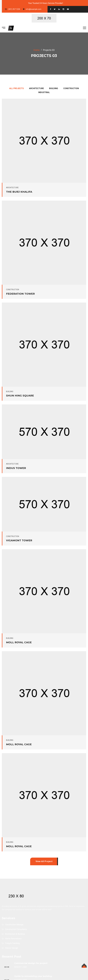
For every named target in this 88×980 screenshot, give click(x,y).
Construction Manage (14, 925)
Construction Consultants (16, 929)
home (37, 50)
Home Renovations (13, 939)
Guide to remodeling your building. (33, 976)
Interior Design (12, 948)
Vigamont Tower (19, 540)
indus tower (16, 468)
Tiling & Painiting (12, 943)
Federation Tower (20, 294)
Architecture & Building (15, 934)
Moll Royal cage (19, 642)
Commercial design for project (31, 963)
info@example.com (34, 9)
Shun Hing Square (20, 396)
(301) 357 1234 (14, 9)
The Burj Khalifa (19, 192)
